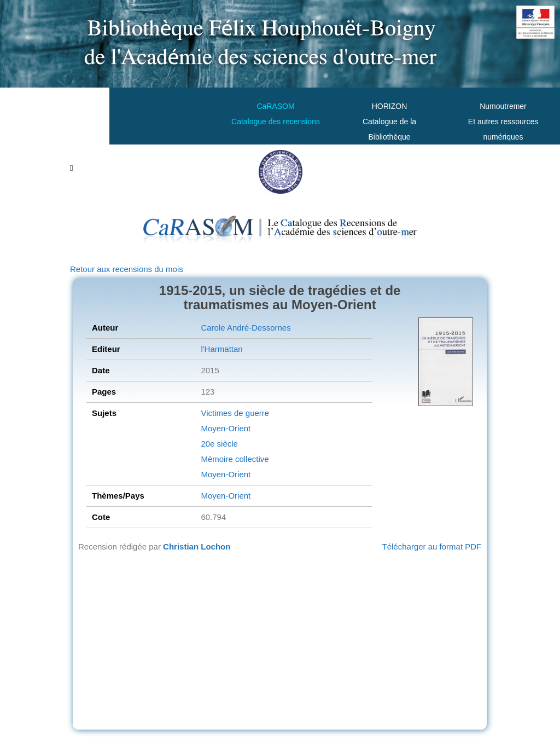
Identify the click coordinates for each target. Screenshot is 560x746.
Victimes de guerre (235, 413)
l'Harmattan (221, 349)
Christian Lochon (197, 547)
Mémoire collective (235, 459)
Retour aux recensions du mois (127, 269)
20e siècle (219, 444)
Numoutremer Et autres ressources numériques (503, 122)
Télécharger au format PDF (432, 547)
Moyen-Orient (226, 428)
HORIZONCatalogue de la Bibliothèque (389, 122)
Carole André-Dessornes (246, 328)
